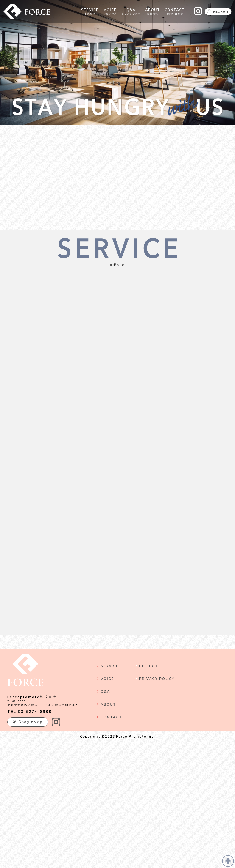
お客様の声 (110, 11)
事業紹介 (90, 11)
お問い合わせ (175, 11)
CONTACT (111, 717)
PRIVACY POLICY (157, 679)
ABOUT (108, 704)
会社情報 (153, 11)
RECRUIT (148, 666)
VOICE (107, 679)
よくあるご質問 (131, 11)
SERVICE (109, 666)
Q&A (105, 691)
